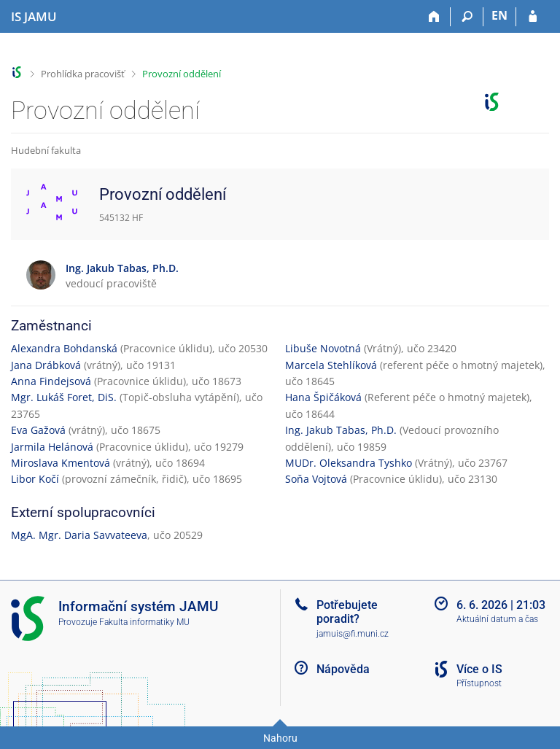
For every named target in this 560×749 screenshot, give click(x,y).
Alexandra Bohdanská (64, 348)
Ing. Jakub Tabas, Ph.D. (341, 430)
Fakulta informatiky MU (144, 622)
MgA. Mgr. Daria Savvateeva (79, 535)
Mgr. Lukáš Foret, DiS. (64, 397)
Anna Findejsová (51, 381)
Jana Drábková (46, 365)
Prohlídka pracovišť (83, 74)
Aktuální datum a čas (497, 619)
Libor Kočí (35, 479)
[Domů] (434, 17)
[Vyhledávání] (467, 17)
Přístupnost (479, 683)
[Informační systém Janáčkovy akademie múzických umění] (34, 17)
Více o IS (479, 669)
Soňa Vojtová (316, 479)
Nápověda (343, 669)
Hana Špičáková (323, 397)
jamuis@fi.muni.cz (353, 634)
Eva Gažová (38, 430)
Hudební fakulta (46, 150)
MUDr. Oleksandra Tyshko (349, 463)
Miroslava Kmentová (61, 463)
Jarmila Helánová (52, 447)
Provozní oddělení (182, 74)
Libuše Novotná (323, 348)
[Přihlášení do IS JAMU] (533, 17)
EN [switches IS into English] (499, 15)
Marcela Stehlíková (331, 365)
